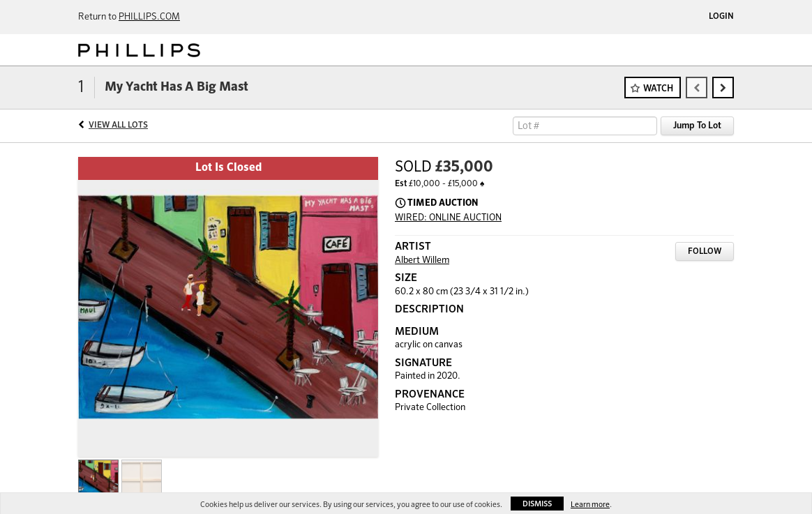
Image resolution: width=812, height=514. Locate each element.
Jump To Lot (697, 126)
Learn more (590, 505)
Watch (658, 89)
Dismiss (537, 504)
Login (721, 17)
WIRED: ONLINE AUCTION (448, 218)
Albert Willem (422, 260)
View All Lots (118, 126)
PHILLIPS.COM (149, 17)
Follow (705, 252)
